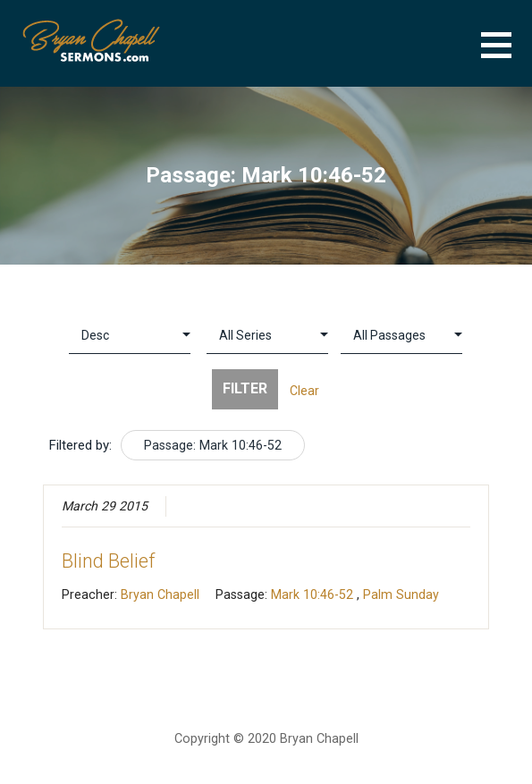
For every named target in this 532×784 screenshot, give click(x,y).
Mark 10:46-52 (312, 594)
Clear (304, 391)
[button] (507, 56)
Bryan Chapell (160, 594)
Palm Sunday (401, 594)
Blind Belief (108, 561)
